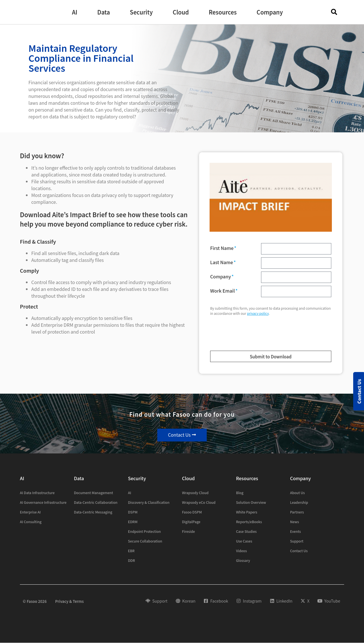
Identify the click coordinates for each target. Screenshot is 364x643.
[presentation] (245, 334)
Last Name (222, 263)
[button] (75, 12)
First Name (222, 248)
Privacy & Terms (69, 601)
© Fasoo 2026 (35, 601)
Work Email (223, 291)
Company (221, 277)
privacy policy (258, 313)
